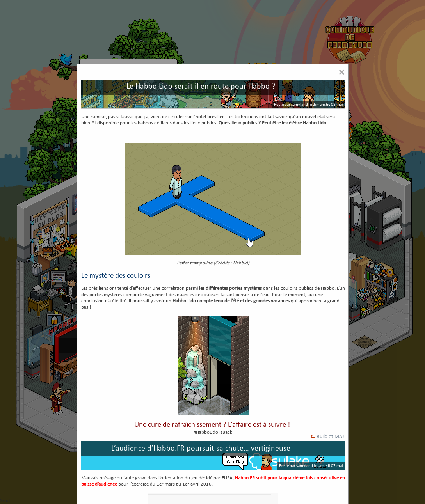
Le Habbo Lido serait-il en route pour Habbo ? (201, 87)
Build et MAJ (330, 437)
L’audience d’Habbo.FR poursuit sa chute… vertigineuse (201, 449)
